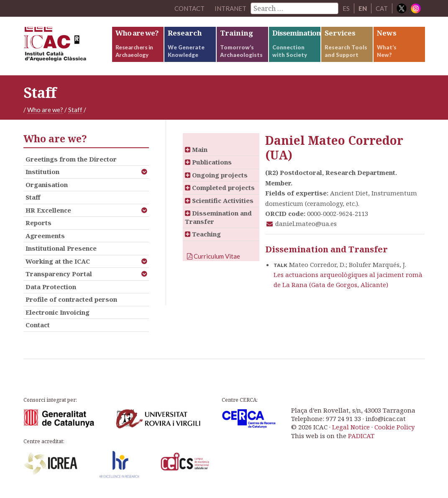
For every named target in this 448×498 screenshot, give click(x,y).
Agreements (45, 236)
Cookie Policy (394, 427)
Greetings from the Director (71, 159)
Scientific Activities (219, 200)
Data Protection (51, 287)
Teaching (203, 234)
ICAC (67, 46)
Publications (208, 162)
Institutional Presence (61, 248)
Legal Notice (351, 427)
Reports (38, 223)
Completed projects (220, 187)
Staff (75, 110)
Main (196, 149)
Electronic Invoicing (58, 312)
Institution (42, 172)
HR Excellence (48, 210)
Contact (38, 325)
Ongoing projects (216, 175)
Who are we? (45, 110)
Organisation (47, 185)
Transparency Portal (59, 274)
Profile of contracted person (71, 299)
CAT (382, 8)
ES (346, 8)
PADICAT (361, 436)
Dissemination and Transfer (218, 217)
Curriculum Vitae (214, 256)
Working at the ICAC (58, 261)
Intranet (230, 8)
